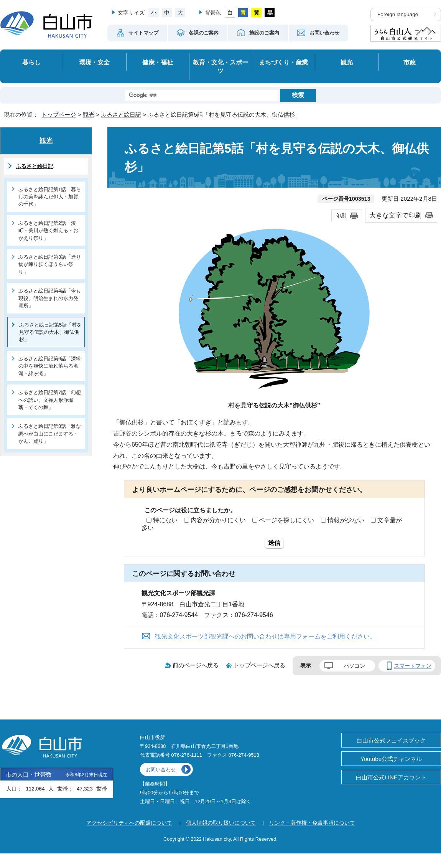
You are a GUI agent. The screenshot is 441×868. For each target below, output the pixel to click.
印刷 (341, 216)
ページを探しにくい (286, 520)
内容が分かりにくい (218, 520)
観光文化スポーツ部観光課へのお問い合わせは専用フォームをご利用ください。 (265, 636)
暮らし (31, 62)
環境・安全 (94, 62)
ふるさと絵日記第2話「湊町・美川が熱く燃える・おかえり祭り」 (48, 231)
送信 (274, 543)
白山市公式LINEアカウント (391, 777)
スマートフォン (413, 666)
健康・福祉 (158, 62)
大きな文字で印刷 (395, 215)
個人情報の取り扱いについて (221, 823)
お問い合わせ (161, 770)
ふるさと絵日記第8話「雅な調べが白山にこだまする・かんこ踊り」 (50, 434)
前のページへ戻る (196, 665)
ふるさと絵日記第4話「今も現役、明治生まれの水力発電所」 (50, 298)
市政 (410, 62)
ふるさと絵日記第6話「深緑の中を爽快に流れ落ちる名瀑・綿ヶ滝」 (50, 366)
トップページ (59, 115)
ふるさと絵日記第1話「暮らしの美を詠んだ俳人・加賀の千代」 (50, 197)
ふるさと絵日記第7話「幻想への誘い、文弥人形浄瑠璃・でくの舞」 (50, 400)
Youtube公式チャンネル (391, 759)
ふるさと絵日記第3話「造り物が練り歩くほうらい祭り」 (50, 264)
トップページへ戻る (259, 665)
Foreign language (398, 14)
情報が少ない (346, 520)
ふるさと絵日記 (121, 115)
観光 (347, 62)
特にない (165, 520)
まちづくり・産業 (283, 62)
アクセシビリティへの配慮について (129, 823)
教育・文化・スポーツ (220, 67)
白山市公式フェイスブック (391, 740)
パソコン (354, 666)
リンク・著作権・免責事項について (312, 823)
